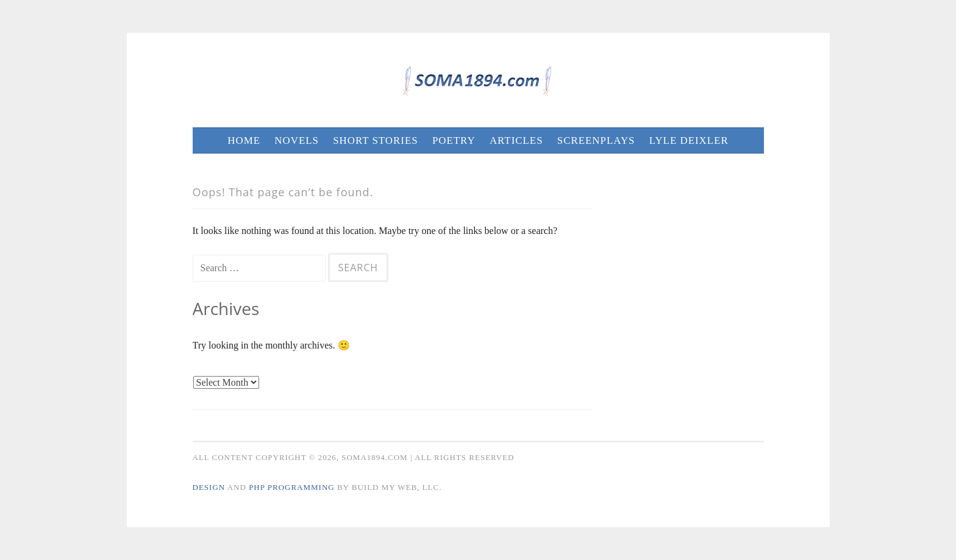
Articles (516, 140)
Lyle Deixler (689, 140)
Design (209, 487)
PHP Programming (292, 487)
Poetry (454, 140)
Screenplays (596, 140)
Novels (297, 140)
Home (244, 140)
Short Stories (375, 140)
